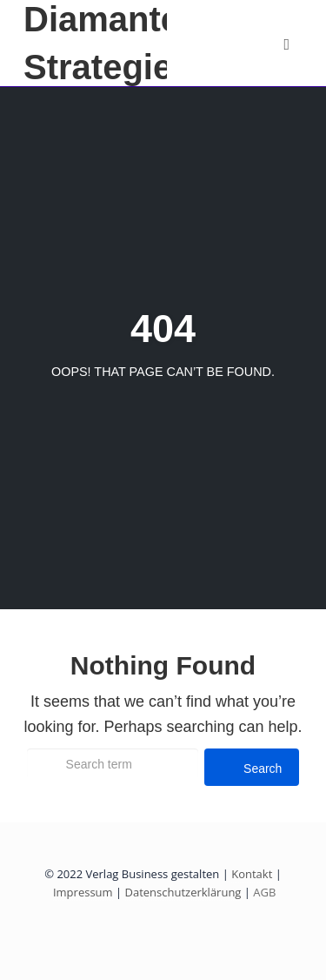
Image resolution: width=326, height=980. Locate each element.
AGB (263, 892)
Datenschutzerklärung (183, 892)
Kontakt (252, 874)
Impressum (83, 892)
